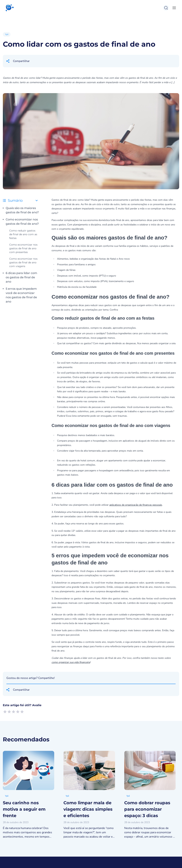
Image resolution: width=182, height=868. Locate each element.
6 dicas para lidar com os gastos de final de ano (21, 277)
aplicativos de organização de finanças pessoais (136, 505)
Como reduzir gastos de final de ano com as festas (23, 234)
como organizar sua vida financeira (71, 662)
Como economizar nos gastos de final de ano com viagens (23, 262)
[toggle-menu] (173, 8)
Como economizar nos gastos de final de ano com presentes (23, 248)
